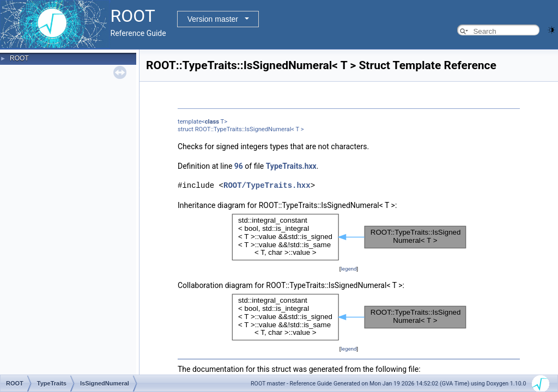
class (212, 122)
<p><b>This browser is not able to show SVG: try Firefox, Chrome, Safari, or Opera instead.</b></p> (349, 237)
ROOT (19, 58)
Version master (213, 19)
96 (239, 166)
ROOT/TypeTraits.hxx (267, 185)
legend (348, 269)
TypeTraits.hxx (291, 166)
